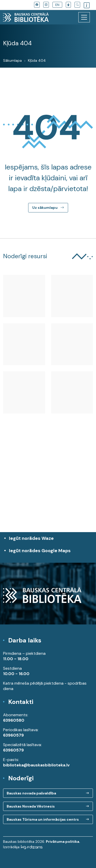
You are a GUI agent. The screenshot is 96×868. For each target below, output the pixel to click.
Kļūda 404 (37, 60)
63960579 (13, 735)
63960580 (14, 720)
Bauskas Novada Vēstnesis (31, 806)
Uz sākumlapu (48, 208)
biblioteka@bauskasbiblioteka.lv (36, 765)
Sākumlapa (12, 60)
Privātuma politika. (63, 842)
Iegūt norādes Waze (31, 538)
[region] (48, 485)
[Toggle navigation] (84, 17)
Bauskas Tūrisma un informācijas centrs (43, 819)
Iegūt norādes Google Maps (49, 553)
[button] (68, 5)
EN (57, 5)
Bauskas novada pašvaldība (31, 793)
